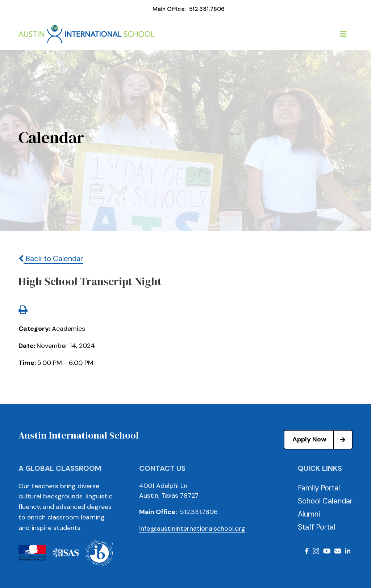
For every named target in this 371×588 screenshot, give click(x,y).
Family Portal (319, 488)
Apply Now (322, 440)
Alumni (309, 514)
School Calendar (325, 501)
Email (338, 551)
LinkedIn (348, 551)
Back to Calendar (51, 259)
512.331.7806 (207, 9)
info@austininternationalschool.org (192, 529)
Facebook (307, 551)
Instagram (316, 551)
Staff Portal (316, 527)
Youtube (327, 551)
